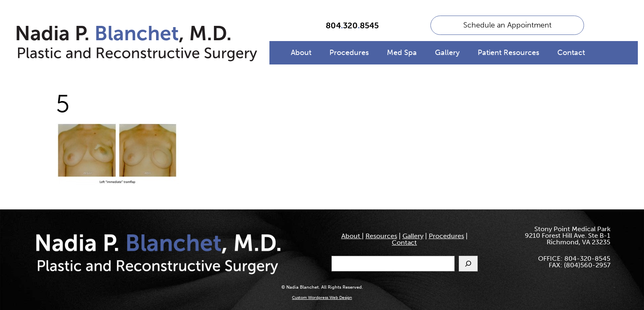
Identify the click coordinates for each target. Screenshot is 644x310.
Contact (571, 53)
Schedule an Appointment (507, 25)
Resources (381, 236)
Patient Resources (508, 53)
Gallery (447, 53)
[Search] (468, 264)
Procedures (349, 53)
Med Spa (402, 53)
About (301, 53)
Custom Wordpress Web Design (322, 298)
